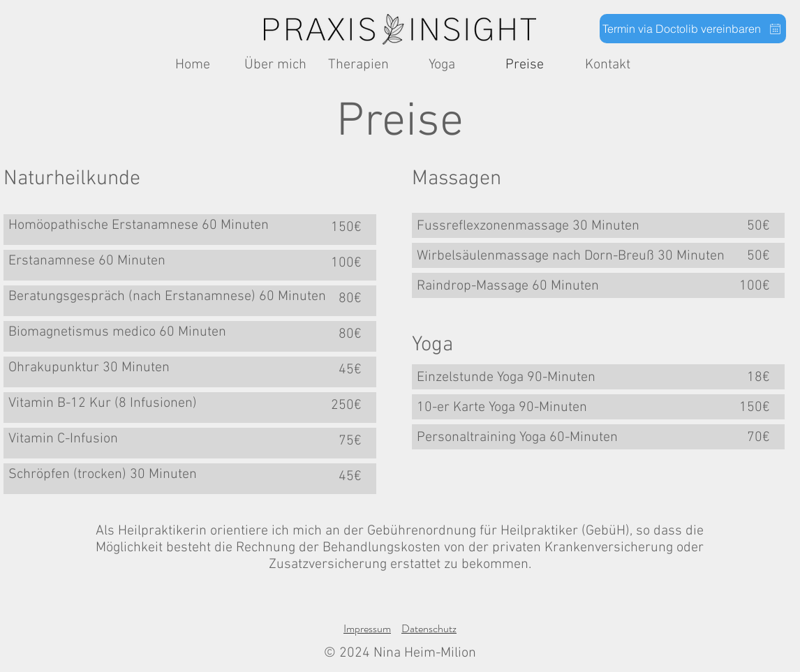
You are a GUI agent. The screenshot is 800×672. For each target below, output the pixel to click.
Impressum (367, 628)
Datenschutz (429, 628)
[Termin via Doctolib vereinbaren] (693, 29)
